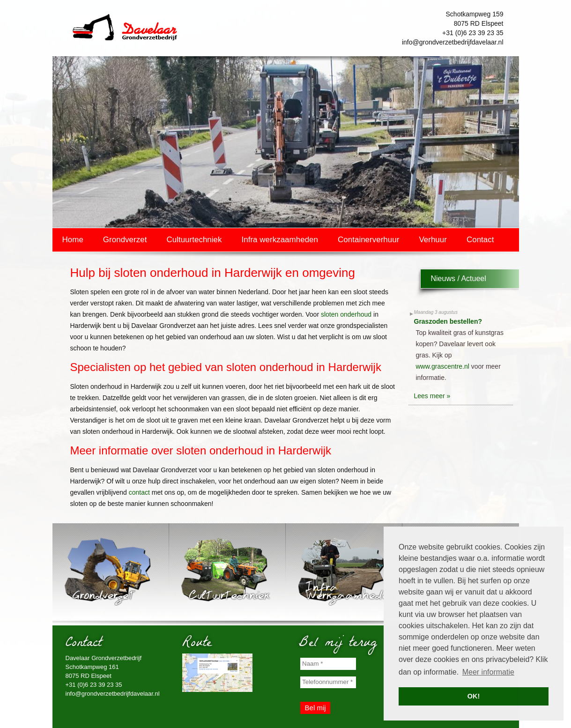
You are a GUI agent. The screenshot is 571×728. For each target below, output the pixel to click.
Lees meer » (432, 396)
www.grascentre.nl (443, 366)
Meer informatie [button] (488, 672)
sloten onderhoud (346, 314)
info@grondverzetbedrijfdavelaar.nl (453, 42)
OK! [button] (474, 696)
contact (139, 492)
